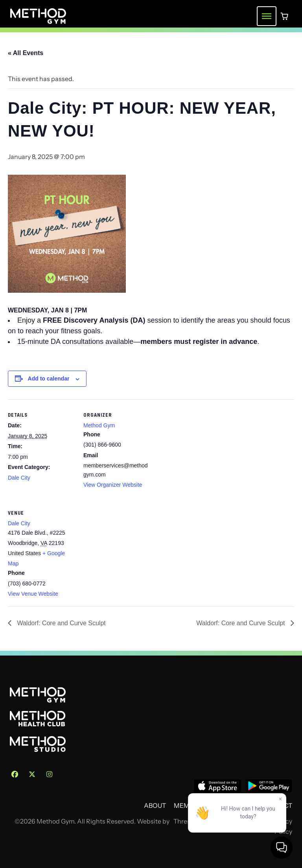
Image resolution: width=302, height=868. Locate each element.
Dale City (19, 478)
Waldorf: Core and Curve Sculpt (61, 623)
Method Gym (99, 425)
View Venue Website (33, 594)
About (155, 806)
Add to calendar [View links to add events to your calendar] (49, 379)
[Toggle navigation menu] (267, 16)
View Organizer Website (113, 485)
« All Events (26, 53)
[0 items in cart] (284, 16)
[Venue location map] (125, 551)
